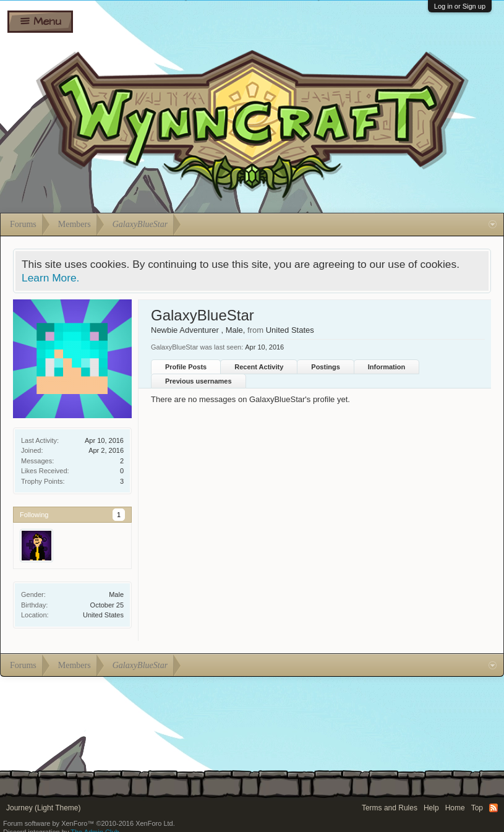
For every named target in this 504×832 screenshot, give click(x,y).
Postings (325, 367)
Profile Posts (186, 367)
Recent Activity (259, 367)
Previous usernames (199, 381)
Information (387, 367)
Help (431, 808)
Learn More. (50, 278)
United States (103, 615)
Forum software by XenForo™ (89, 823)
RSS (493, 808)
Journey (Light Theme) (44, 808)
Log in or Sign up (460, 6)
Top (477, 808)
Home (455, 808)
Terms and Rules (390, 808)
